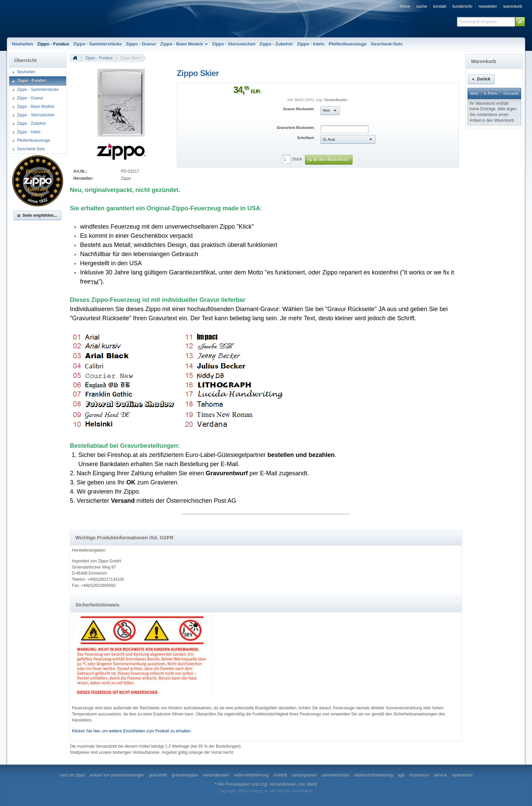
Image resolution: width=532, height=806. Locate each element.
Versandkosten (336, 100)
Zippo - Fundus (99, 58)
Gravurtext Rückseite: (296, 128)
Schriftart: (306, 138)
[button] (520, 22)
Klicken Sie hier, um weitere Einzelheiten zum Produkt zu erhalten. (132, 731)
